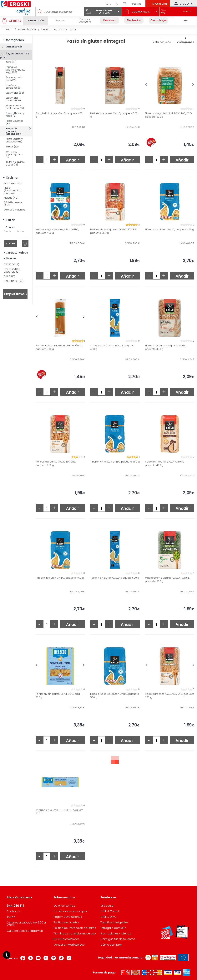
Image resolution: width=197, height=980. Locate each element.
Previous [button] (146, 84)
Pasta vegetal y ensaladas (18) (14, 140)
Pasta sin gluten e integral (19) (13, 131)
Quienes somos (64, 906)
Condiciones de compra (70, 911)
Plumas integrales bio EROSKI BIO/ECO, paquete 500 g (169, 115)
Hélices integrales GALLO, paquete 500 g (114, 115)
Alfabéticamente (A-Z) (13, 204)
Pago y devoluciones (68, 917)
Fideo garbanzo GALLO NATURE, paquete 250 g (170, 696)
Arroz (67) (11, 62)
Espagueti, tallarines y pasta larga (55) (15, 70)
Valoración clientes (14, 210)
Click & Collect (110, 911)
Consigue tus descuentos (118, 939)
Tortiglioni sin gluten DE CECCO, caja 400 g (58, 696)
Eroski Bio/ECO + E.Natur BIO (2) (13, 270)
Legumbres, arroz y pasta (15, 55)
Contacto (13, 911)
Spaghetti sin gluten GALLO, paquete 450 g (112, 347)
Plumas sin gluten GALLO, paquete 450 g (169, 230)
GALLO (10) (9, 276)
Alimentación (14, 47)
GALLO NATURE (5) (14, 281)
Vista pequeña (162, 42)
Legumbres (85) (15, 93)
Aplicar (10, 243)
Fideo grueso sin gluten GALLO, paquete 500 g (115, 696)
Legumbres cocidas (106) (13, 99)
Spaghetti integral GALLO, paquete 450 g (59, 115)
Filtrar (10, 220)
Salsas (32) (12, 147)
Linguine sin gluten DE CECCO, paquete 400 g (60, 812)
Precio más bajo (13, 183)
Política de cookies (66, 922)
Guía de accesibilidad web (25, 931)
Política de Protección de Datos (75, 928)
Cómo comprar (111, 945)
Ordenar (12, 178)
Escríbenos (126, 3)
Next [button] (193, 84)
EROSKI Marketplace (66, 939)
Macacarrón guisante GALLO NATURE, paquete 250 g (167, 579)
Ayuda (11, 917)
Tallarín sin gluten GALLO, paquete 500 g (115, 578)
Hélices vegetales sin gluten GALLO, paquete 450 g (57, 231)
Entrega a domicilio (113, 928)
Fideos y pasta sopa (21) (14, 79)
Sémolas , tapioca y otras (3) (14, 154)
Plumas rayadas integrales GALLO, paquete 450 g (166, 347)
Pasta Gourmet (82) (14, 122)
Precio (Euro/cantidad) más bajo (13, 190)
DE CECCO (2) (11, 264)
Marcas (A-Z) (11, 198)
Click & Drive (108, 917)
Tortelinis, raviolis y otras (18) (15, 163)
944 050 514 (118, 3)
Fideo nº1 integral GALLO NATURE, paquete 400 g (165, 463)
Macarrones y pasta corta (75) (15, 107)
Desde (7, 231)
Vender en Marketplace (69, 945)
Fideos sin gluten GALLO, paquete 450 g (60, 578)
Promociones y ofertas (116, 933)
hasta (21, 231)
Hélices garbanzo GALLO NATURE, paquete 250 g (56, 463)
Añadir (73, 160)
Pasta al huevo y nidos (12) (15, 114)
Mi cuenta (183, 3)
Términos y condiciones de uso (75, 933)
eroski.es (136, 4)
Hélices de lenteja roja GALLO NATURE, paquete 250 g (113, 231)
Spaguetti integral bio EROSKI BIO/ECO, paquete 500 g (59, 347)
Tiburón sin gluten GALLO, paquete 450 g (115, 462)
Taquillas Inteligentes (114, 922)
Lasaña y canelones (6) (14, 86)
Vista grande (185, 42)
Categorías (15, 40)
